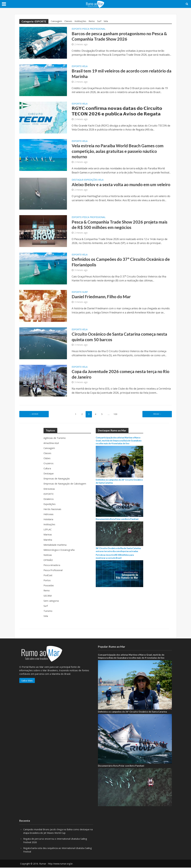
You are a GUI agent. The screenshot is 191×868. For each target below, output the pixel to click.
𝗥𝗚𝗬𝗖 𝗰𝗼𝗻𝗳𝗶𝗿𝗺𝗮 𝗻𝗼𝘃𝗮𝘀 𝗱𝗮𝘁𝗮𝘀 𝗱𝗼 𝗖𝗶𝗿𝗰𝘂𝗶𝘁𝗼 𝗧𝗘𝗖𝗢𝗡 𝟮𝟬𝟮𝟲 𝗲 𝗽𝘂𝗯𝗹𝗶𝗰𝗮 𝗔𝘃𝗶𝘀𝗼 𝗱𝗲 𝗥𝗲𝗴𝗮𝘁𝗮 (119, 111)
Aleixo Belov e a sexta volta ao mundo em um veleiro (116, 188)
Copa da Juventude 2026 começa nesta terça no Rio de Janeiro (119, 375)
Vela (106, 21)
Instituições (80, 21)
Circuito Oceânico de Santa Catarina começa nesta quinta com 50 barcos (116, 338)
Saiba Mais (27, 681)
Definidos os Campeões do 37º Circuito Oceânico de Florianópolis (120, 263)
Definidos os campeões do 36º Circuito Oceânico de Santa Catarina (132, 712)
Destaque (78, 181)
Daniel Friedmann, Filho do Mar (103, 298)
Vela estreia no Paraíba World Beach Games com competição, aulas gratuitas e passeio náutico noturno (120, 152)
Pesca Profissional (94, 29)
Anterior (35, 415)
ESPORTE (77, 29)
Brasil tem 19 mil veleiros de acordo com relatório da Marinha (121, 74)
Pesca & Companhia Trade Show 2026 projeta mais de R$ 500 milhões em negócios (117, 226)
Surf (99, 21)
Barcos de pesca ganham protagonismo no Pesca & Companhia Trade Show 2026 (122, 37)
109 (116, 415)
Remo (92, 21)
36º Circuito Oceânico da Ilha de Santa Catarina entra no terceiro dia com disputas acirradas (118, 552)
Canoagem (56, 21)
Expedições (91, 181)
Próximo (156, 415)
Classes (68, 21)
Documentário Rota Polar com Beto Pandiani (119, 520)
